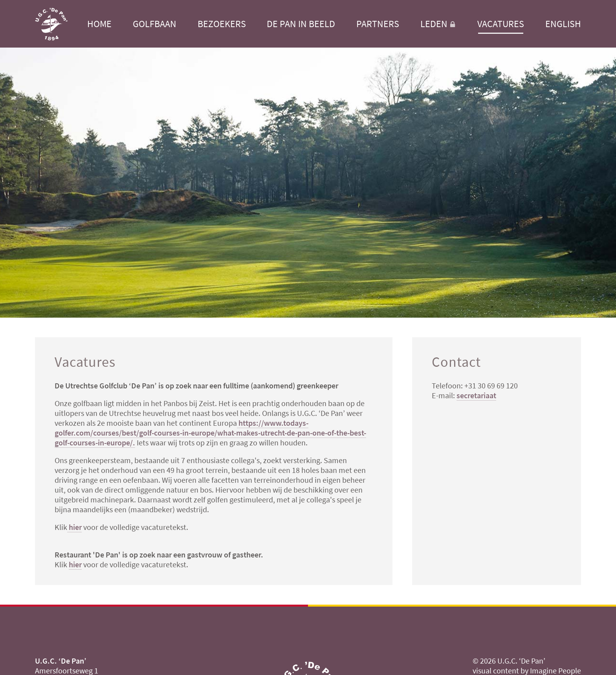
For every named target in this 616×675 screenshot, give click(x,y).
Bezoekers (222, 24)
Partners (378, 24)
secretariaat (476, 395)
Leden (438, 24)
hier (74, 527)
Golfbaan (155, 24)
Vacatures (501, 24)
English (563, 24)
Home (99, 24)
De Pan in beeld (301, 24)
